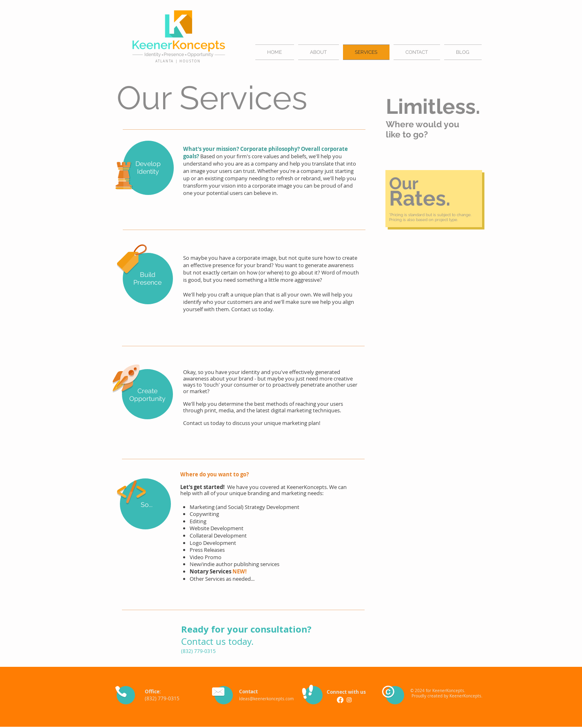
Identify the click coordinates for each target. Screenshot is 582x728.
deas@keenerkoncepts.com (267, 699)
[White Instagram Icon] (349, 700)
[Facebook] (340, 700)
